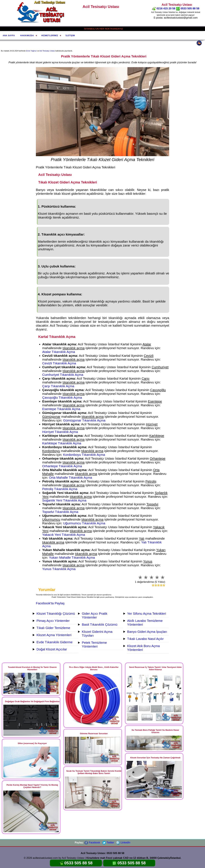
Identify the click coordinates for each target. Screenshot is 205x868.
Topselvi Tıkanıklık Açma (60, 512)
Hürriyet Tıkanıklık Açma (60, 432)
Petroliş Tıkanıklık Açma (60, 489)
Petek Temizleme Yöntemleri (94, 644)
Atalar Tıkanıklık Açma (59, 352)
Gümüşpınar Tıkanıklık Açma (84, 420)
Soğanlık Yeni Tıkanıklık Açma (64, 500)
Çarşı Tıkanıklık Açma (58, 386)
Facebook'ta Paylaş (50, 603)
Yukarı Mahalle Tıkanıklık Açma (72, 557)
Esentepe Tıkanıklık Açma (61, 409)
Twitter (108, 843)
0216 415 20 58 (164, 8)
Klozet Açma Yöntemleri (54, 635)
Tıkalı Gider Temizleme (53, 628)
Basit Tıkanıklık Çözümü (100, 624)
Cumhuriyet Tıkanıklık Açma (63, 375)
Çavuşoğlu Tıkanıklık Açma (62, 397)
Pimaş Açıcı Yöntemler (53, 621)
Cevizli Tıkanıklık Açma (59, 363)
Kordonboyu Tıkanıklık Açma (84, 455)
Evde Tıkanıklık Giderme (55, 642)
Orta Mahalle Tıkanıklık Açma (71, 477)
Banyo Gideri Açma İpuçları (147, 632)
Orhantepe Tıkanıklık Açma (62, 466)
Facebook (92, 843)
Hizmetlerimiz (50, 36)
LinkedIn (123, 843)
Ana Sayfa (9, 36)
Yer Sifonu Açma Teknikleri (147, 614)
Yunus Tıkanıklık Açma (59, 569)
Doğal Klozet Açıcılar (52, 649)
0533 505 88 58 (188, 8)
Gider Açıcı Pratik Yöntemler (95, 615)
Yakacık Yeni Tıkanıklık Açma (64, 535)
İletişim (70, 36)
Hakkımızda (27, 36)
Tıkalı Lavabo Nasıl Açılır (145, 639)
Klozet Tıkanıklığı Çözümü (56, 614)
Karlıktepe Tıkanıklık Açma (62, 443)
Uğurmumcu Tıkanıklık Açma (84, 523)
